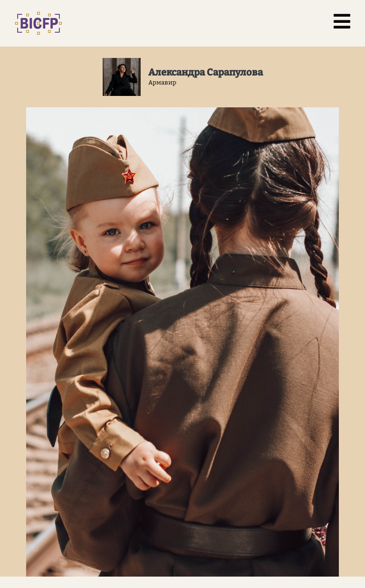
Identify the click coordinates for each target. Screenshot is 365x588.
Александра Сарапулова (206, 72)
